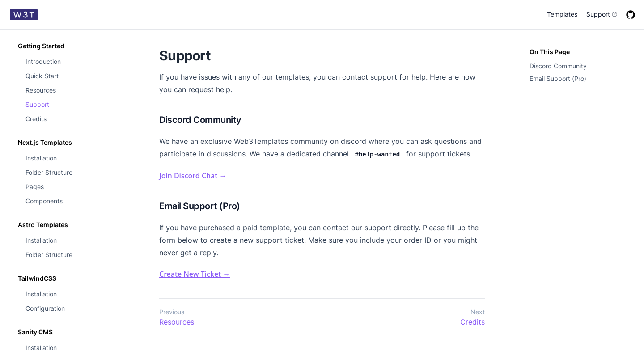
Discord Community (558, 66)
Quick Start (42, 76)
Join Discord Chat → (193, 176)
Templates (562, 14)
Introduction (43, 61)
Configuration (45, 308)
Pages (35, 187)
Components (44, 201)
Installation (41, 158)
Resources (41, 90)
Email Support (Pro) (558, 78)
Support (37, 104)
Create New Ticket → (195, 274)
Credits (36, 119)
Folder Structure (49, 172)
